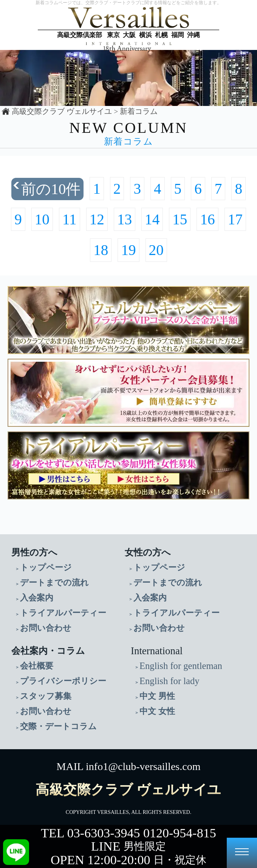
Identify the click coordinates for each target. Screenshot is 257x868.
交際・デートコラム (58, 726)
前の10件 (51, 189)
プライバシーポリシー (63, 681)
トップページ (46, 567)
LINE (128, 846)
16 (207, 219)
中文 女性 (157, 711)
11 (70, 219)
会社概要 (37, 666)
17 (235, 219)
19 (128, 250)
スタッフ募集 (46, 696)
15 (180, 219)
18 (101, 250)
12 (97, 219)
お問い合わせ (46, 628)
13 (125, 219)
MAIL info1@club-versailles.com (129, 766)
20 (156, 250)
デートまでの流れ (54, 583)
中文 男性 (157, 696)
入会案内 (37, 598)
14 (152, 219)
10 (42, 219)
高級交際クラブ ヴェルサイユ (62, 111)
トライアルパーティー (63, 613)
